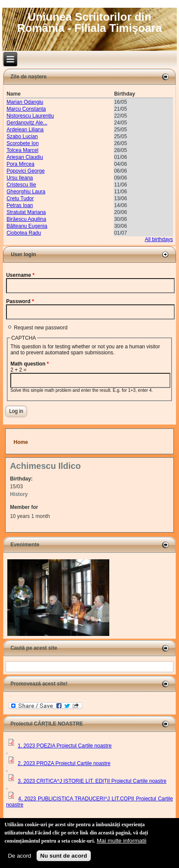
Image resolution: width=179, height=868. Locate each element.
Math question (29, 364)
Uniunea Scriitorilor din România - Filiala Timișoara (89, 22)
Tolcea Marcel (22, 150)
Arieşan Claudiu (25, 157)
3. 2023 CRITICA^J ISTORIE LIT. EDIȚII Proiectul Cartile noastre (92, 781)
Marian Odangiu (25, 102)
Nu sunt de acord (64, 856)
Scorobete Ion (23, 143)
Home (21, 442)
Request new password (41, 328)
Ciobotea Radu (24, 233)
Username (20, 275)
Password (20, 301)
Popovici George (26, 171)
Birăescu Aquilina (26, 219)
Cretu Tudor (20, 198)
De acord (19, 856)
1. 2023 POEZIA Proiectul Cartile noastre (65, 746)
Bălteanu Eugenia (27, 226)
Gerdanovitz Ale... (27, 123)
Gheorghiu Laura (26, 192)
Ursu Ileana (20, 178)
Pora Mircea (20, 164)
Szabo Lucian (22, 136)
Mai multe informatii (122, 841)
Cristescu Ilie (21, 185)
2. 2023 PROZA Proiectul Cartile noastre (64, 763)
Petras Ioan (20, 205)
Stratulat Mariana (26, 212)
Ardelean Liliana (25, 130)
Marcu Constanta (26, 109)
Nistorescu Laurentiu (30, 116)
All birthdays (159, 239)
